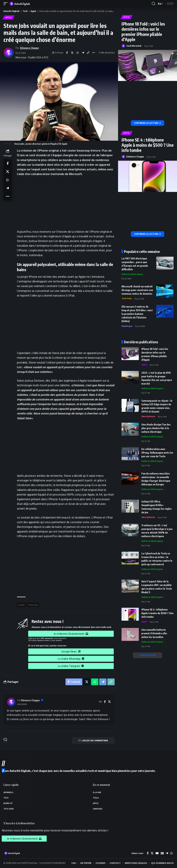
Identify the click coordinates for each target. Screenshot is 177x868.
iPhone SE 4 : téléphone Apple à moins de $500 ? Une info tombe (148, 145)
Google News (71, 651)
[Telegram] (167, 854)
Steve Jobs (34, 605)
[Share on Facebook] (67, 53)
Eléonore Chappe (30, 48)
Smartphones (148, 417)
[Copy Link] (88, 53)
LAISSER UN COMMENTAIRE (93, 741)
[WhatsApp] (171, 854)
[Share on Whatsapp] (77, 53)
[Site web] (100, 702)
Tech (25, 11)
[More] (94, 53)
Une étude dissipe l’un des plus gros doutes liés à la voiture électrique (156, 428)
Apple (33, 11)
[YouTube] (157, 854)
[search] (153, 4)
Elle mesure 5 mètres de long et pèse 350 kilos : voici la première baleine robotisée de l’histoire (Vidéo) (137, 314)
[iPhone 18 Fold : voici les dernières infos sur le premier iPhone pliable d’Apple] (148, 123)
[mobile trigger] (6, 4)
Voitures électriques (132, 274)
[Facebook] (105, 702)
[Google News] (162, 854)
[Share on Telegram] (83, 53)
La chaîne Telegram (71, 666)
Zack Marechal (134, 46)
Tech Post (127, 299)
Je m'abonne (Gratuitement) (71, 634)
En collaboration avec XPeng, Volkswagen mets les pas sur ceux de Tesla (157, 453)
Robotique (127, 326)
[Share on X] (72, 53)
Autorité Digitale (11, 11)
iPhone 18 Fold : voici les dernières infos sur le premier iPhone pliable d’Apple (143, 32)
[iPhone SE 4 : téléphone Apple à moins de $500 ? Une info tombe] (148, 234)
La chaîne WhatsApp (71, 659)
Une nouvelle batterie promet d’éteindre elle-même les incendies (155, 634)
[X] (109, 702)
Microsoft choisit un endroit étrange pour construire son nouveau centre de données (137, 290)
